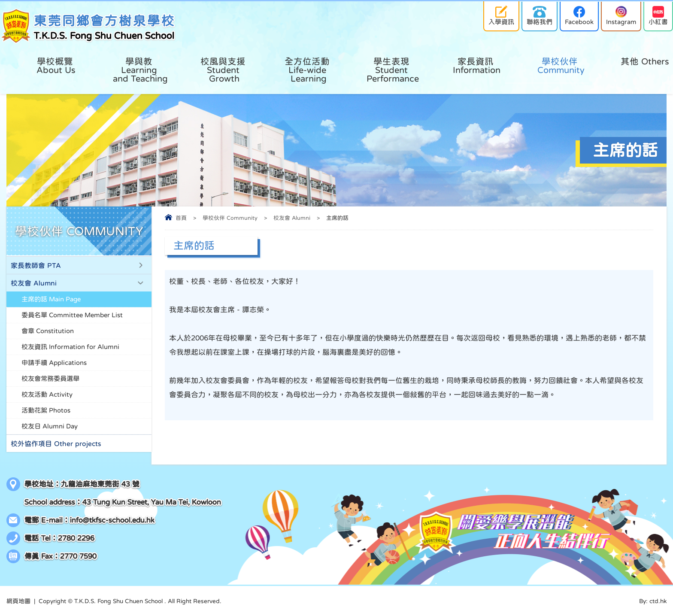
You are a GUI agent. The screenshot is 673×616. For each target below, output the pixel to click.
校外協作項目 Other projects (56, 443)
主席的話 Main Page (51, 299)
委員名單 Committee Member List (72, 315)
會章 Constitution (48, 331)
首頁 (181, 218)
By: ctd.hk (653, 601)
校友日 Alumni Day (50, 426)
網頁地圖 (18, 601)
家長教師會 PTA (36, 265)
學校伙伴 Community (230, 218)
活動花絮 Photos (46, 410)
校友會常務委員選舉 (50, 378)
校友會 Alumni (292, 218)
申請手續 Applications (54, 363)
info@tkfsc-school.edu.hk (112, 520)
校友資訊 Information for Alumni (70, 347)
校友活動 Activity (47, 394)
